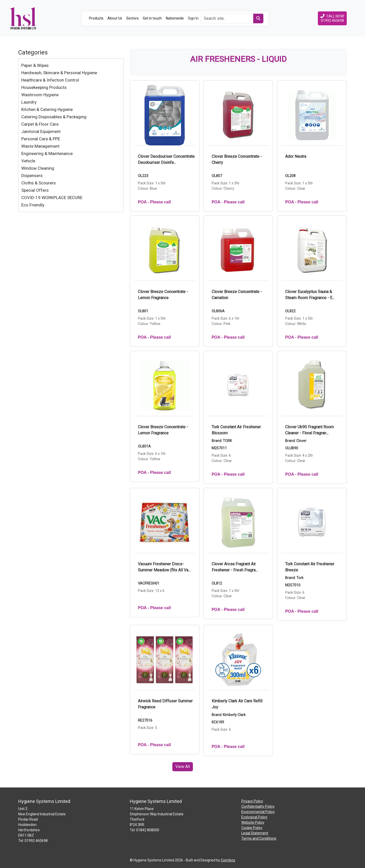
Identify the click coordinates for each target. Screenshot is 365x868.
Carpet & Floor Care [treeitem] (40, 124)
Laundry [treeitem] (29, 102)
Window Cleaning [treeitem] (38, 168)
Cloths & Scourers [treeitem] (39, 183)
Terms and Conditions (259, 838)
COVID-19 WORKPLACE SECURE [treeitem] (52, 198)
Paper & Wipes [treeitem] (35, 65)
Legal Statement (255, 833)
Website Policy (253, 822)
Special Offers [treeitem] (35, 190)
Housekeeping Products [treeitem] (44, 87)
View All (183, 767)
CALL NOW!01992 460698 (332, 18)
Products (96, 18)
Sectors (132, 18)
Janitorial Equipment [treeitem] (41, 131)
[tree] (71, 135)
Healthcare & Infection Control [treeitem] (50, 80)
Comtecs (228, 860)
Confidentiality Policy (258, 806)
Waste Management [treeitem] (40, 146)
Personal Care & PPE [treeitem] (41, 139)
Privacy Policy (252, 801)
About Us (115, 18)
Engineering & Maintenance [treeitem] (47, 153)
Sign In (193, 18)
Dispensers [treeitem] (32, 176)
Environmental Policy (258, 812)
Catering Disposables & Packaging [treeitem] (54, 117)
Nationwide (175, 18)
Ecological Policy (254, 817)
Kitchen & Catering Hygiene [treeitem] (47, 109)
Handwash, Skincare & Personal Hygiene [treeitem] (59, 73)
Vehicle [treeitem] (28, 161)
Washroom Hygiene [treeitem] (40, 95)
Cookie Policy (252, 828)
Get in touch (152, 18)
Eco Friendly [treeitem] (33, 205)
